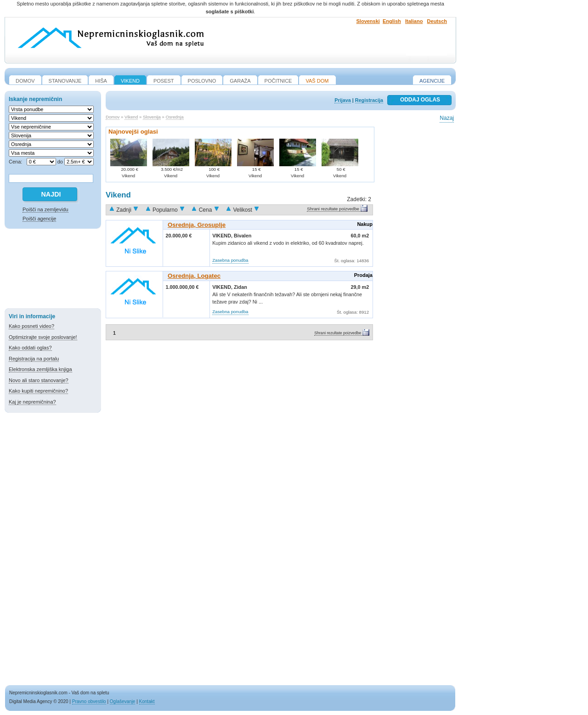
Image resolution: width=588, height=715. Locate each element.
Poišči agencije (39, 219)
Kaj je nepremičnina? (32, 402)
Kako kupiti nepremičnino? (38, 391)
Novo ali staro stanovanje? (39, 380)
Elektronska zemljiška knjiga (40, 369)
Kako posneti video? (31, 326)
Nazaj (447, 118)
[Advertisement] (53, 270)
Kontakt (147, 701)
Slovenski (368, 21)
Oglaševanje (123, 701)
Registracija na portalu (34, 359)
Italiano (414, 21)
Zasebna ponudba (230, 260)
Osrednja (175, 117)
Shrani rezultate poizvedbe (333, 209)
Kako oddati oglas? (30, 348)
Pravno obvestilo (89, 701)
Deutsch (437, 21)
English (392, 21)
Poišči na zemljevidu (45, 209)
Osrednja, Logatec (194, 276)
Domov (113, 117)
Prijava (342, 100)
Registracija (369, 100)
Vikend (131, 117)
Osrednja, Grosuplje (197, 225)
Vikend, (223, 236)
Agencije (432, 81)
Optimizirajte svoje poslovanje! (43, 337)
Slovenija (152, 117)
